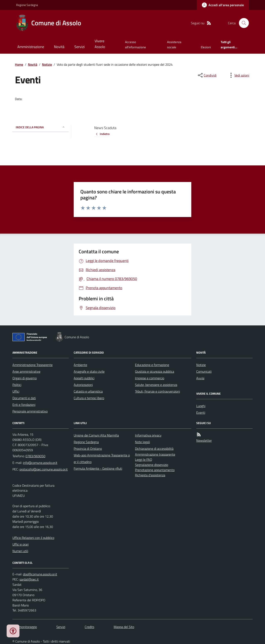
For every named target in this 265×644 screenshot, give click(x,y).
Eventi (201, 412)
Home (19, 64)
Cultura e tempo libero (89, 398)
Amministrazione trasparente (155, 454)
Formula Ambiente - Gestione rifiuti (98, 468)
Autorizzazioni (83, 385)
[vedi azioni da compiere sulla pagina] (238, 75)
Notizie (47, 64)
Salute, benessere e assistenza (156, 385)
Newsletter (204, 440)
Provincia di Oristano (88, 449)
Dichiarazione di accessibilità (154, 449)
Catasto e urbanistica (88, 391)
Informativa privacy (148, 435)
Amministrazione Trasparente (33, 365)
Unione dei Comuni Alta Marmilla (96, 435)
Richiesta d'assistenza (150, 475)
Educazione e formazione (152, 365)
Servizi (79, 47)
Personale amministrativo (30, 411)
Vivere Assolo (100, 44)
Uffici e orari (20, 544)
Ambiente (80, 365)
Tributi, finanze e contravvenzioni (157, 391)
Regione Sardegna (27, 5)
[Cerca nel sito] (242, 23)
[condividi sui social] (207, 75)
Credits (89, 627)
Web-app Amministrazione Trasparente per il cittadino (102, 458)
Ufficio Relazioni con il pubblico (33, 538)
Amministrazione (31, 47)
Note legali (142, 442)
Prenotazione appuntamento (155, 470)
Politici (17, 385)
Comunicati (204, 371)
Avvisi (200, 378)
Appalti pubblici (84, 378)
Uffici (16, 391)
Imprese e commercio (150, 378)
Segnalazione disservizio (152, 465)
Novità (59, 47)
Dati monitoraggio (25, 627)
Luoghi (201, 406)
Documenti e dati (24, 398)
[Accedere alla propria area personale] (223, 5)
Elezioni (206, 47)
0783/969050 (35, 456)
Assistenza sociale (174, 44)
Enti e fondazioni (24, 405)
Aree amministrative (26, 371)
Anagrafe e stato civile (89, 371)
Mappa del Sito (124, 627)
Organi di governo (25, 378)
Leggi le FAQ (144, 460)
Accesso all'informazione (136, 44)
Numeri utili (20, 551)
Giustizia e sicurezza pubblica (155, 371)
